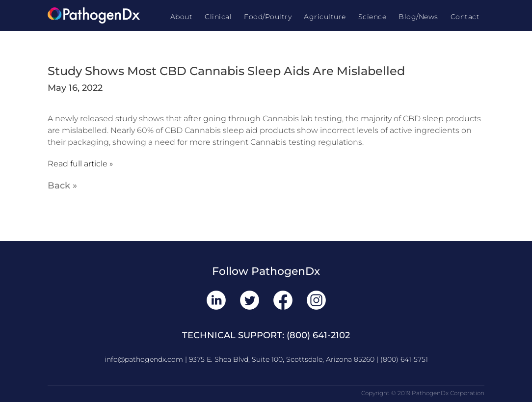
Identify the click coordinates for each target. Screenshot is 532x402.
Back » (62, 186)
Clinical (218, 17)
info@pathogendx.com (144, 359)
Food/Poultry (268, 17)
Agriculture (325, 17)
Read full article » (80, 164)
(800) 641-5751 (404, 359)
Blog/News (418, 17)
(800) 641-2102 (318, 335)
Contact (465, 17)
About (182, 17)
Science (372, 17)
